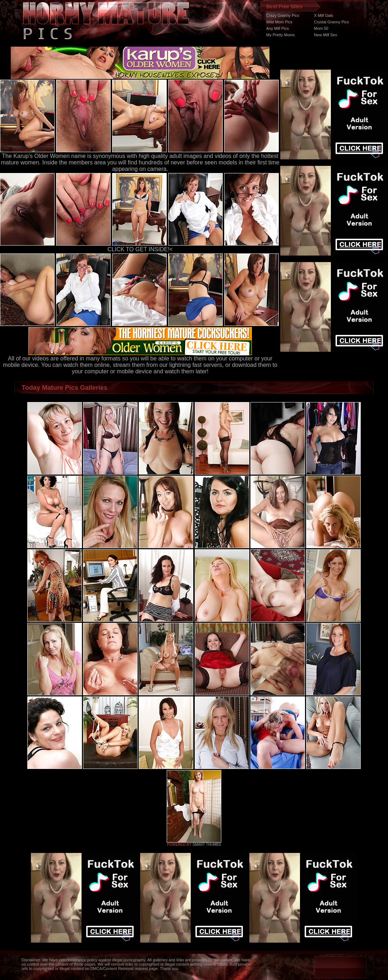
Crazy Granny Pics (283, 15)
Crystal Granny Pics (331, 22)
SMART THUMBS (207, 844)
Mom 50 (321, 28)
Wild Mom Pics (279, 22)
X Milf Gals (324, 15)
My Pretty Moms (280, 35)
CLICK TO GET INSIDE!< (140, 249)
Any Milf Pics (278, 28)
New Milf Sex (325, 35)
